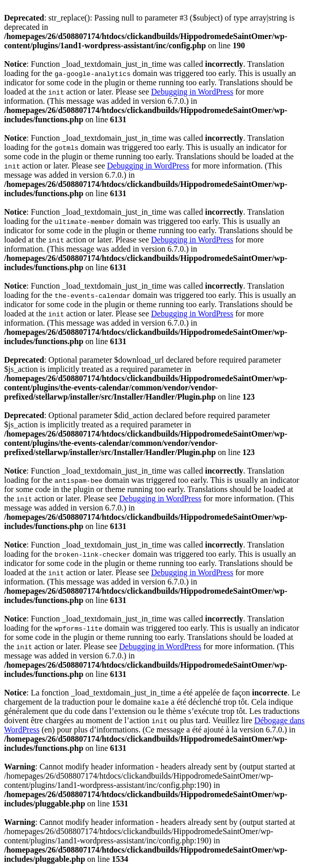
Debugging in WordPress (192, 92)
